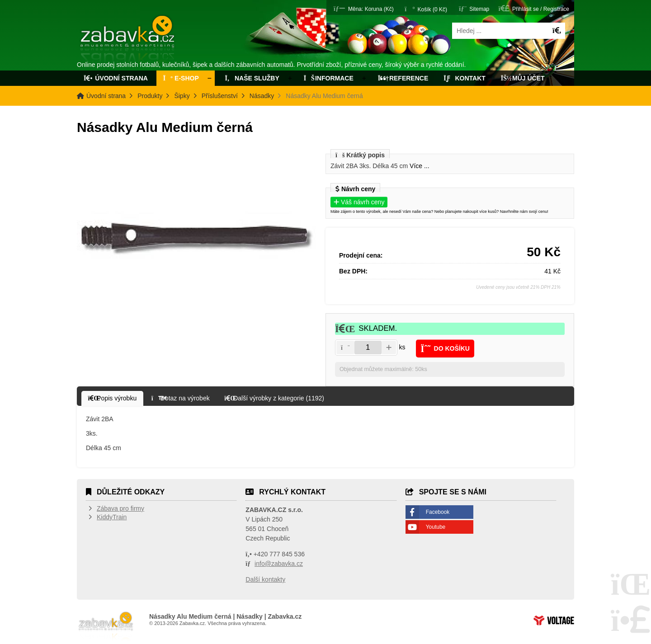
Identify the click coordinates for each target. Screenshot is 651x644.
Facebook (438, 512)
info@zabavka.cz (279, 564)
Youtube (436, 527)
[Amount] (368, 348)
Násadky (262, 96)
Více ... (420, 166)
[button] (364, 8)
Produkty (150, 96)
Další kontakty (265, 579)
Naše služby (251, 78)
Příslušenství (220, 96)
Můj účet (523, 78)
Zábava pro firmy (120, 508)
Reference (403, 78)
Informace (329, 78)
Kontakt (465, 78)
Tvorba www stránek (554, 620)
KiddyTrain (112, 517)
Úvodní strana (128, 40)
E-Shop (181, 78)
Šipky (182, 96)
